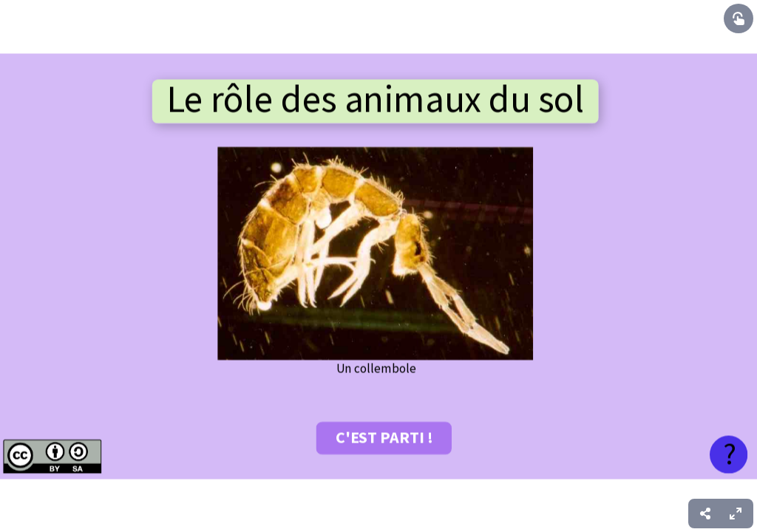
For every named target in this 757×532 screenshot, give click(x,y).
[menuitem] (736, 514)
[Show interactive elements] (739, 18)
